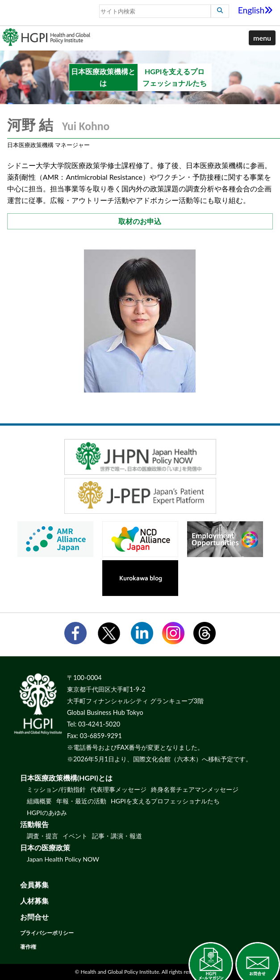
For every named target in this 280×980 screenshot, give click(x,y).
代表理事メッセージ (118, 789)
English (256, 10)
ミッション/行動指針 (56, 789)
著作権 (28, 947)
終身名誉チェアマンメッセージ (195, 789)
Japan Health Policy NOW (63, 859)
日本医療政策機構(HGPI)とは (66, 778)
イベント (75, 836)
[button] (262, 38)
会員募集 (34, 885)
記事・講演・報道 (117, 836)
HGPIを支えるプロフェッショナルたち (165, 801)
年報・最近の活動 (81, 801)
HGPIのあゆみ (47, 813)
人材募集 (34, 901)
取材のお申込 (140, 221)
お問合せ (34, 917)
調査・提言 (42, 836)
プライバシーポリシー (47, 933)
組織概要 (39, 801)
